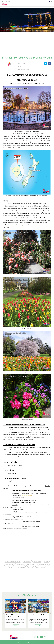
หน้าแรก (24, 4)
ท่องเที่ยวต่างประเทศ (13, 29)
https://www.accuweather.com (15, 519)
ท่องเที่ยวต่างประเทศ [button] (39, 4)
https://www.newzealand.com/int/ (18, 529)
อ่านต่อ (16, 626)
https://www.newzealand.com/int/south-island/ (21, 524)
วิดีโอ (45, 4)
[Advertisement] (27, 44)
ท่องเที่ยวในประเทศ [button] (30, 4)
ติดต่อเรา (49, 4)
